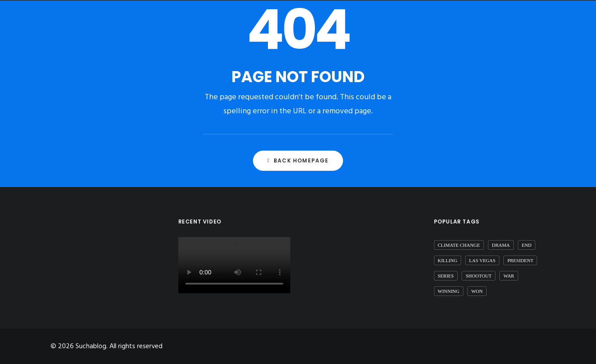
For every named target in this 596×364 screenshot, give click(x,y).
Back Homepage (298, 160)
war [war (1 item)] (509, 276)
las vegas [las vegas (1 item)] (482, 260)
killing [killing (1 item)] (448, 260)
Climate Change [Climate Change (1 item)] (459, 245)
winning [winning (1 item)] (449, 291)
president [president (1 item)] (520, 260)
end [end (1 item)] (527, 245)
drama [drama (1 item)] (501, 245)
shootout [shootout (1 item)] (479, 276)
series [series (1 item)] (446, 276)
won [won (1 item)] (477, 291)
